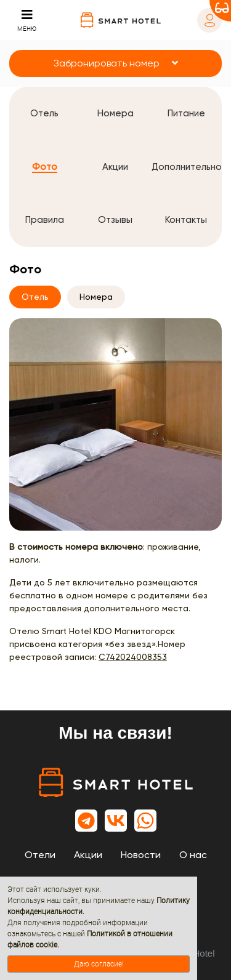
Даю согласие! (99, 964)
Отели (40, 855)
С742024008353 (133, 657)
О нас (193, 855)
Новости (141, 855)
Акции (88, 855)
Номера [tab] (96, 297)
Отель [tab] (35, 297)
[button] (115, 63)
